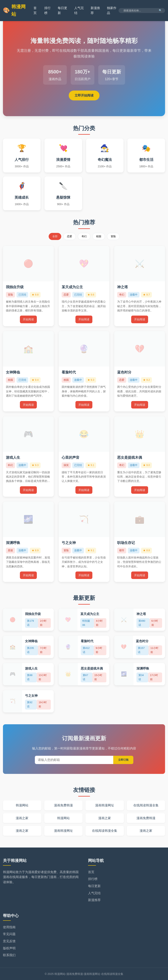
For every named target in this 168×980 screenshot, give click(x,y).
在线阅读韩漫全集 (146, 805)
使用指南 (9, 927)
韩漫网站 (14, 10)
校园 (99, 236)
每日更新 (94, 886)
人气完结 (94, 893)
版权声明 (9, 948)
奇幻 (84, 236)
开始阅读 (28, 319)
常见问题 (9, 934)
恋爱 (70, 236)
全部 (55, 236)
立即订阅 (123, 760)
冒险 (113, 236)
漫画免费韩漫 (63, 805)
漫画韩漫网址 (105, 805)
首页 (91, 872)
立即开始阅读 (84, 95)
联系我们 (9, 955)
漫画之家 (22, 818)
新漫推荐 (94, 900)
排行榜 (93, 879)
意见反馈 (9, 941)
